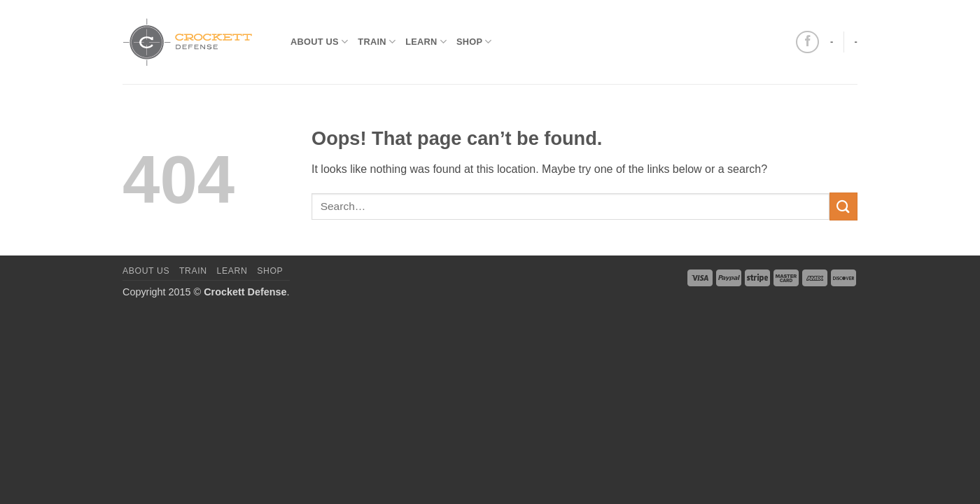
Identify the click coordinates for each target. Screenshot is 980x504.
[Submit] (843, 206)
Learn (426, 42)
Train (377, 42)
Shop (474, 42)
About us (319, 42)
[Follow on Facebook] (807, 42)
